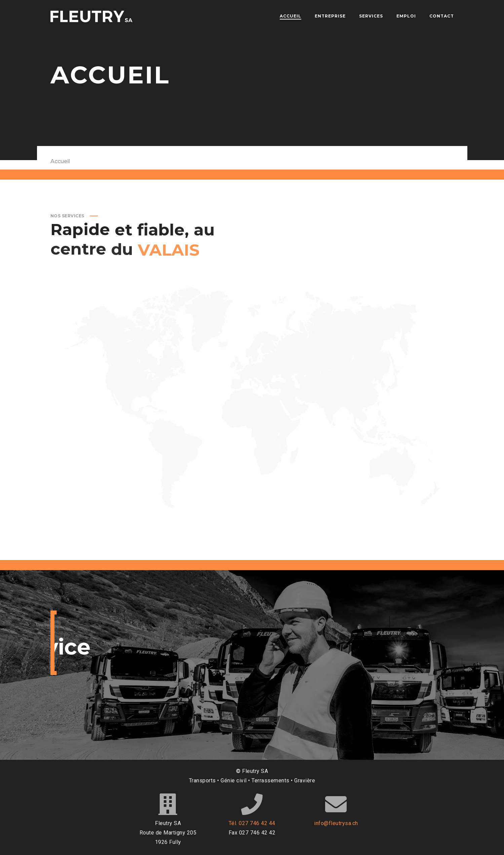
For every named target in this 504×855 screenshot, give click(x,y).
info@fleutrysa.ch (336, 823)
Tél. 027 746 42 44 (252, 823)
